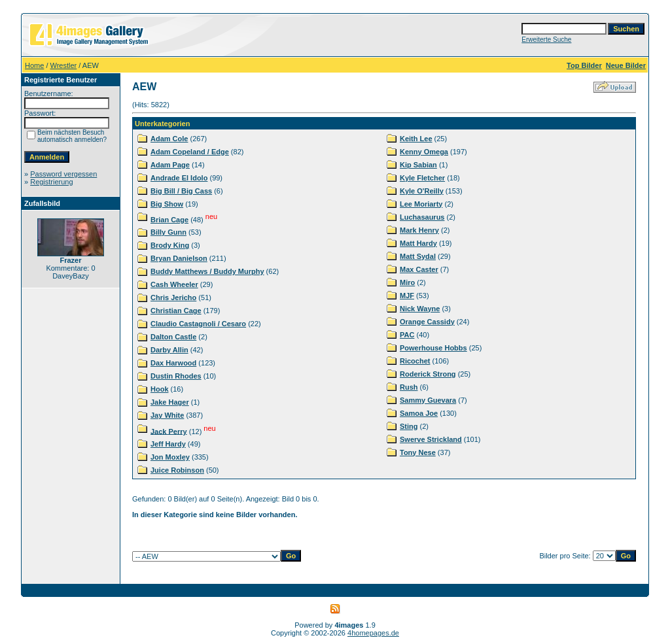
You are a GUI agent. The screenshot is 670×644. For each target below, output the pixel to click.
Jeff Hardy (168, 444)
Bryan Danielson (179, 258)
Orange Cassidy (427, 322)
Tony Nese (418, 452)
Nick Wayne (420, 309)
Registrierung (51, 182)
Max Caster (419, 269)
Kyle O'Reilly (422, 191)
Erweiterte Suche (546, 40)
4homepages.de (373, 633)
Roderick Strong (428, 374)
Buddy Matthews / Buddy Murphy (207, 271)
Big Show (167, 204)
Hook (160, 389)
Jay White (167, 415)
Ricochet (415, 361)
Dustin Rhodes (176, 376)
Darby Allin (169, 350)
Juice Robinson (177, 470)
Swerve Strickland (431, 439)
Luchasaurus (422, 217)
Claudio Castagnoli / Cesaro (198, 324)
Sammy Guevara (428, 400)
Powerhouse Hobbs (433, 348)
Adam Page (170, 165)
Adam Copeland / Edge (190, 152)
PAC (407, 335)
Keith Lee (416, 139)
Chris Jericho (173, 297)
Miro (407, 282)
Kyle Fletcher (422, 178)
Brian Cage (169, 220)
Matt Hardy (418, 243)
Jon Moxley (170, 457)
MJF (407, 296)
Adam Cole (169, 139)
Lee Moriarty (421, 204)
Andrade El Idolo (179, 178)
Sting (409, 426)
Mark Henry (419, 230)
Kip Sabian (418, 165)
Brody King (170, 245)
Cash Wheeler (174, 284)
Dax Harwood (173, 363)
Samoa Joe (419, 413)
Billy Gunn (168, 232)
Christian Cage (176, 311)
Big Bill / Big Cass (181, 191)
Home (34, 65)
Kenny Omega (424, 152)
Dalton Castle (173, 337)
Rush (409, 387)
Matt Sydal (418, 256)
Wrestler (64, 65)
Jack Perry (169, 431)
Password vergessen (63, 174)
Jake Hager (170, 402)
